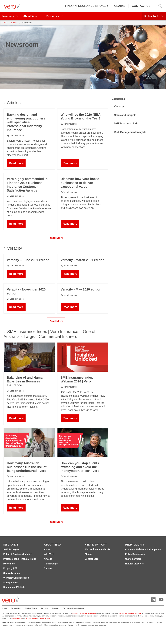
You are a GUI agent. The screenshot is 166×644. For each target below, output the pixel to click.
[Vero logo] (11, 6)
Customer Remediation (73, 608)
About (47, 549)
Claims (88, 554)
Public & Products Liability (18, 554)
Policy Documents (135, 554)
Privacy (44, 608)
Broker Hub (16, 608)
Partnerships (51, 564)
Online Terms (31, 608)
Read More (56, 238)
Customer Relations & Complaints (143, 549)
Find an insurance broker (98, 549)
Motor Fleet (9, 564)
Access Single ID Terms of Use (38, 618)
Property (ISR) (11, 568)
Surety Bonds (11, 583)
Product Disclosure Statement (84, 613)
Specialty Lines (12, 573)
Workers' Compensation (16, 578)
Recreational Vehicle (14, 587)
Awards (48, 559)
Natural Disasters (134, 564)
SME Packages (11, 549)
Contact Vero (91, 559)
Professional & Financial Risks (20, 559)
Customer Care (133, 559)
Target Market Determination (130, 613)
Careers (48, 568)
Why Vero (49, 554)
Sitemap (55, 608)
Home (4, 608)
